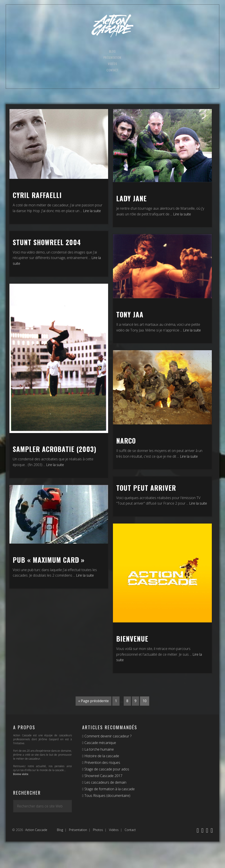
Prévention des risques (102, 763)
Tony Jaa (130, 314)
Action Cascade (112, 26)
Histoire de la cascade (101, 756)
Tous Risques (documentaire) (107, 796)
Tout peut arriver (146, 488)
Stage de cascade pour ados (106, 769)
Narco (126, 441)
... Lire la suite (91, 211)
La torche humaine (99, 749)
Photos (98, 830)
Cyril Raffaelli (37, 195)
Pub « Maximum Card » (49, 560)
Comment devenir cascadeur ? (107, 736)
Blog (60, 830)
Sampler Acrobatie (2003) (55, 449)
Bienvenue (132, 639)
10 (145, 701)
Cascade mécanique (100, 743)
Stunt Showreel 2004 (47, 242)
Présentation (78, 830)
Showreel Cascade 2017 (103, 776)
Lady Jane (132, 198)
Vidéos (114, 830)
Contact (130, 830)
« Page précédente (93, 701)
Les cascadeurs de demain (105, 782)
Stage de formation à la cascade (109, 789)
